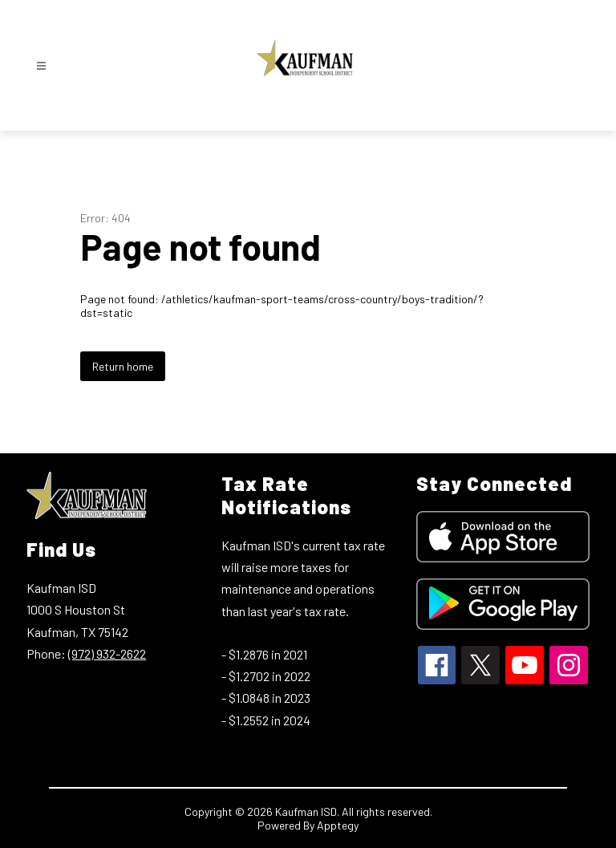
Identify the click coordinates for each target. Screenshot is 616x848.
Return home (123, 366)
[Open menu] (41, 66)
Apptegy (338, 825)
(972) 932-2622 (107, 653)
